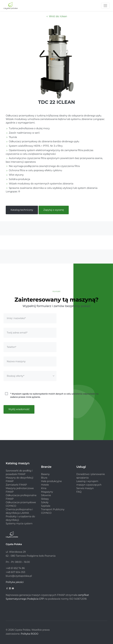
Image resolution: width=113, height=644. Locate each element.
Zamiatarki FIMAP (16, 485)
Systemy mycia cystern (19, 524)
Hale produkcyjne (51, 481)
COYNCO (46, 513)
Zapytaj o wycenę (54, 210)
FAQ (79, 492)
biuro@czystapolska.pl (19, 576)
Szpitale (46, 506)
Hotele (45, 485)
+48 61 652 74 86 (15, 568)
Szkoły (45, 502)
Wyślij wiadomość (19, 409)
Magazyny (47, 492)
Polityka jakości (15, 582)
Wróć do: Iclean (56, 16)
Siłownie (46, 495)
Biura (44, 478)
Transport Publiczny (53, 509)
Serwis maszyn (85, 488)
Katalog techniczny (22, 210)
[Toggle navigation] (105, 6)
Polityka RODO (30, 634)
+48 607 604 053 (15, 572)
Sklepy (45, 499)
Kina (44, 488)
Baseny (45, 474)
